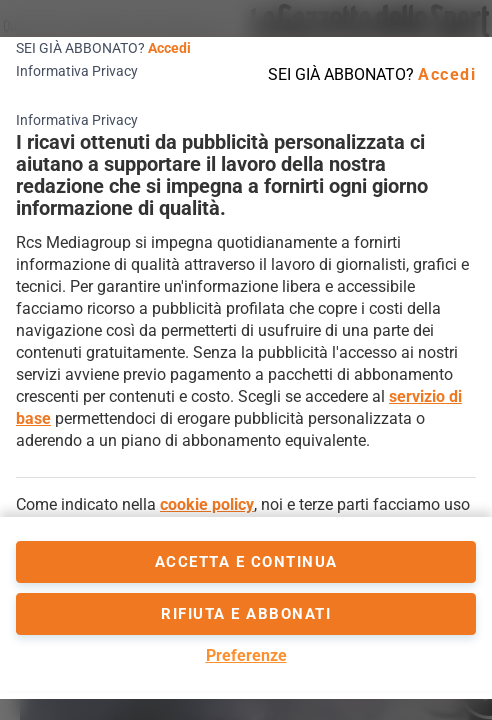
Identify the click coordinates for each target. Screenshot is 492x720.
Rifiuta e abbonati (246, 614)
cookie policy (207, 504)
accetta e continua (246, 562)
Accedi (169, 48)
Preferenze (246, 655)
